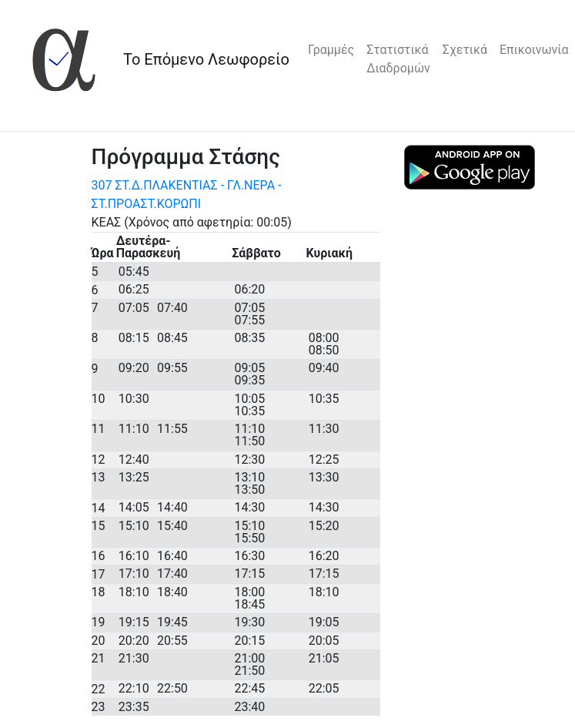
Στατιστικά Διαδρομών (398, 59)
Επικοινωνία (534, 50)
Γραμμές (331, 50)
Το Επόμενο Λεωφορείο (206, 59)
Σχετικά (465, 50)
